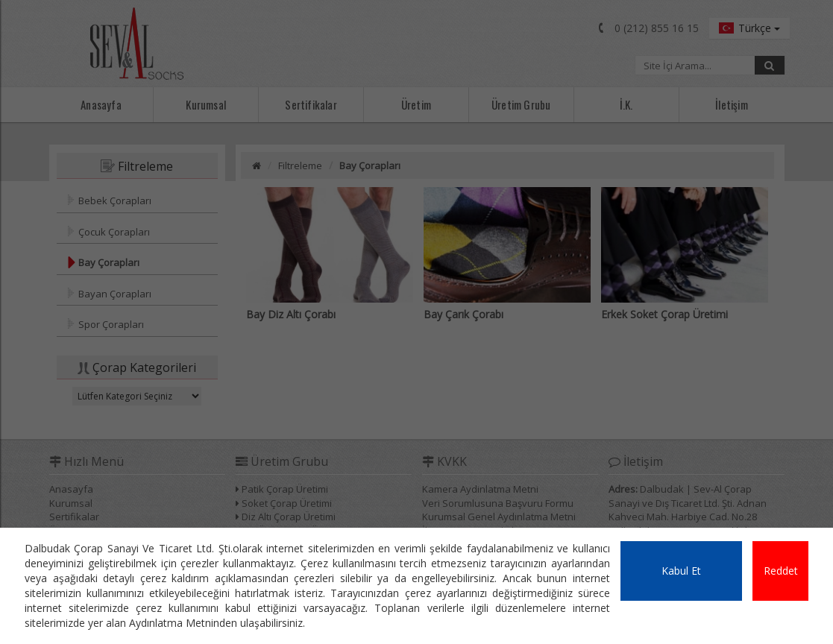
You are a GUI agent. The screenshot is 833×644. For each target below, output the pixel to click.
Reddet (781, 571)
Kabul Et (681, 571)
